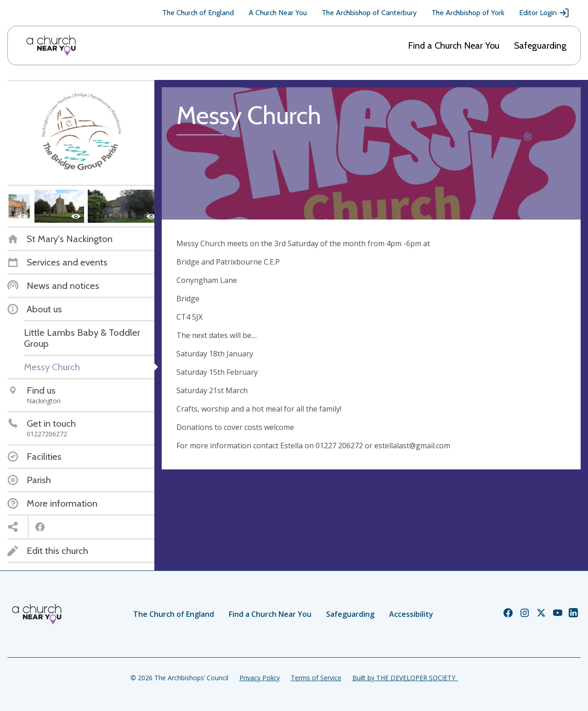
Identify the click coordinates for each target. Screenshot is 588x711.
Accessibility (411, 614)
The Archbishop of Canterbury (369, 13)
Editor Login (544, 13)
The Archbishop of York (468, 13)
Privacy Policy (260, 678)
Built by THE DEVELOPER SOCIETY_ (405, 678)
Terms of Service (316, 678)
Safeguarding (540, 45)
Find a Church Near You (454, 45)
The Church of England (198, 13)
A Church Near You (278, 13)
